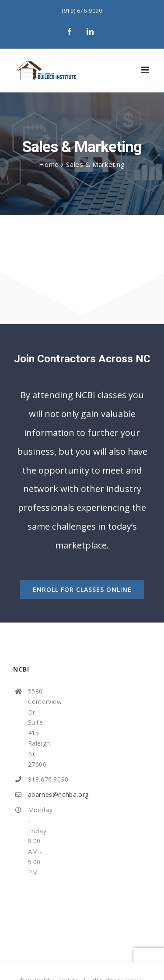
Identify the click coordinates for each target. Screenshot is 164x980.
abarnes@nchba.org (39, 794)
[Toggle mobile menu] (146, 70)
